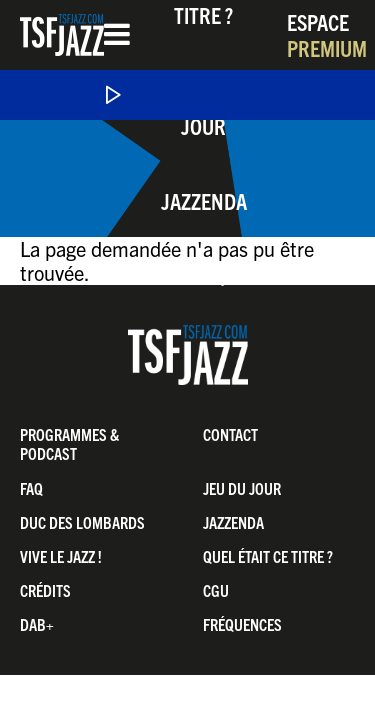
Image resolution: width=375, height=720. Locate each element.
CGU (216, 590)
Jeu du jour (242, 488)
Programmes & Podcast (69, 443)
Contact (230, 434)
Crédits (45, 590)
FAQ (31, 488)
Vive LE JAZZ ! (61, 556)
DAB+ (37, 624)
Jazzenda (204, 200)
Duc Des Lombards (82, 522)
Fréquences (242, 624)
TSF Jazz (62, 35)
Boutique (203, 275)
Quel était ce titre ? (268, 556)
